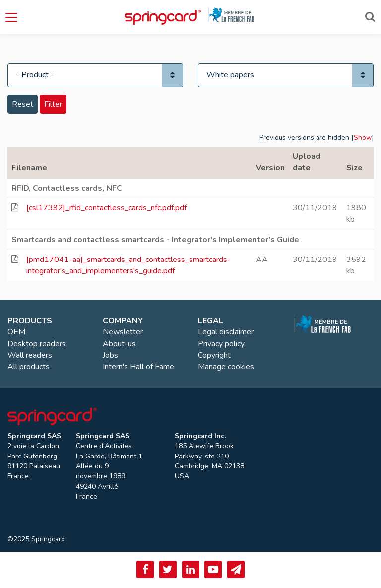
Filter (53, 104)
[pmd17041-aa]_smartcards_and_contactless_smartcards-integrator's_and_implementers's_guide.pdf (128, 265)
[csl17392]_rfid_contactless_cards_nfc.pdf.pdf (106, 208)
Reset (23, 104)
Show (363, 138)
